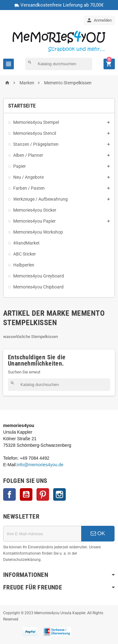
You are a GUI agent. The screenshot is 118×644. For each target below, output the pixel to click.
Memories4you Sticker (35, 210)
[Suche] (59, 64)
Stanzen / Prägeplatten (36, 144)
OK (98, 533)
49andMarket (26, 243)
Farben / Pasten (29, 188)
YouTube (26, 494)
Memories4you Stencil (35, 133)
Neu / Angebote (28, 177)
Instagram (59, 494)
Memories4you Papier (34, 221)
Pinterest (43, 494)
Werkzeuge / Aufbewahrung (40, 199)
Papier (20, 166)
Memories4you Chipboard (38, 287)
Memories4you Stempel (36, 122)
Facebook (9, 494)
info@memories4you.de (40, 465)
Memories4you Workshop (38, 232)
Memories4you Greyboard (39, 276)
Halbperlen (24, 265)
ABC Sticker (25, 254)
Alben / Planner (28, 155)
